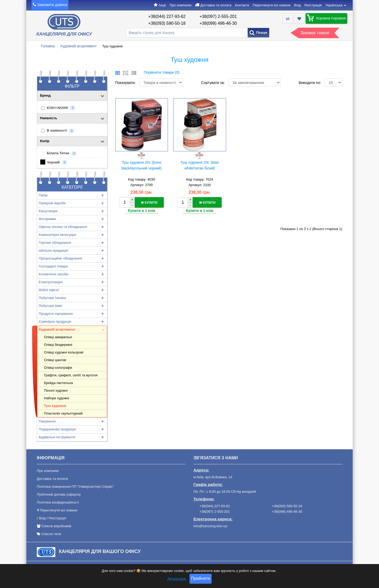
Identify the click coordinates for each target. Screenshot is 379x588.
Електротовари (51, 282)
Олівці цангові (55, 360)
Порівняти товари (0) (161, 72)
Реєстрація (313, 5)
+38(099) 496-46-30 (218, 23)
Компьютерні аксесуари (57, 235)
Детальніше (177, 579)
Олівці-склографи (58, 368)
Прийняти (201, 579)
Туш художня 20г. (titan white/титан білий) (200, 165)
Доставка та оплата (216, 5)
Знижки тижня (315, 33)
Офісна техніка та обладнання (63, 227)
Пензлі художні (56, 390)
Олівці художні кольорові (64, 352)
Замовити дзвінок (52, 5)
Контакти (242, 5)
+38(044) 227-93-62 (167, 16)
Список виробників (56, 526)
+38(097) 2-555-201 (218, 16)
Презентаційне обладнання (60, 258)
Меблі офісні (49, 290)
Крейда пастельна (58, 383)
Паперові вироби (52, 203)
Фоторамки (47, 219)
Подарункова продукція (57, 429)
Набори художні (56, 398)
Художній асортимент (78, 46)
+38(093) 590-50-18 (167, 23)
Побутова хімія (50, 306)
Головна (48, 46)
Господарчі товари (53, 266)
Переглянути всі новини (271, 5)
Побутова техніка (52, 298)
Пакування (47, 421)
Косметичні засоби (53, 274)
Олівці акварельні (58, 337)
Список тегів (51, 534)
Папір (43, 195)
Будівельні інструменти (57, 437)
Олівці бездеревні (58, 345)
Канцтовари (48, 211)
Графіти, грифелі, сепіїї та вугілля (71, 375)
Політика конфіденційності (58, 502)
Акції (162, 5)
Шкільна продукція (53, 250)
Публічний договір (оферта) (59, 494)
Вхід (297, 5)
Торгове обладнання (55, 243)
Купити (149, 203)
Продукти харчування (56, 314)
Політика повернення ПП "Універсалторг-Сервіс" (75, 487)
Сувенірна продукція (55, 322)
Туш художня (55, 406)
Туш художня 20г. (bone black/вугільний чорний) (142, 165)
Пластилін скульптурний (63, 413)
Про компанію (181, 5)
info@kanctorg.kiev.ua (210, 526)
